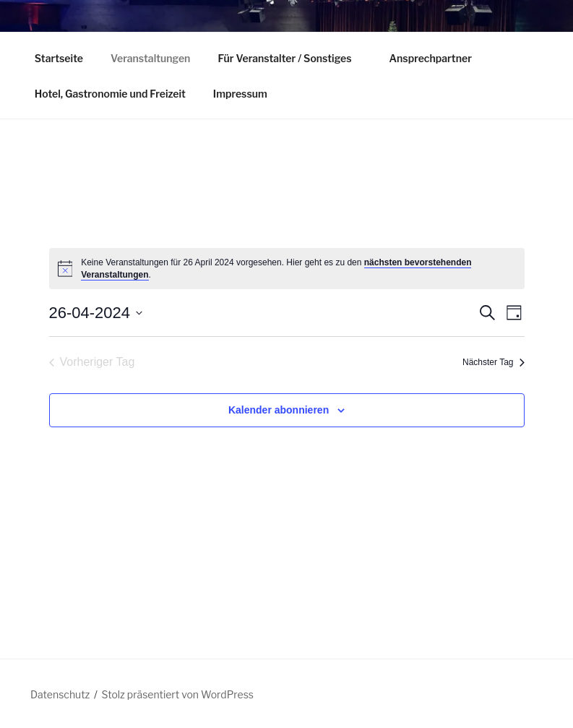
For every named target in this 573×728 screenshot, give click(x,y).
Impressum (240, 94)
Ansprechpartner (430, 58)
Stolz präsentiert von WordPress (178, 694)
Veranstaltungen (150, 58)
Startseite (59, 58)
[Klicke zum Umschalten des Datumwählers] (96, 313)
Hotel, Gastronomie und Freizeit (110, 94)
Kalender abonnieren (279, 410)
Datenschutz (60, 694)
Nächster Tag (493, 362)
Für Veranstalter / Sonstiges (291, 58)
